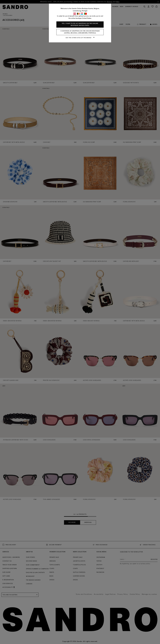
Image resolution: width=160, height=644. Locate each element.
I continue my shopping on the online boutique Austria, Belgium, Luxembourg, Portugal (80, 32)
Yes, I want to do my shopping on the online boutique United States (80, 24)
